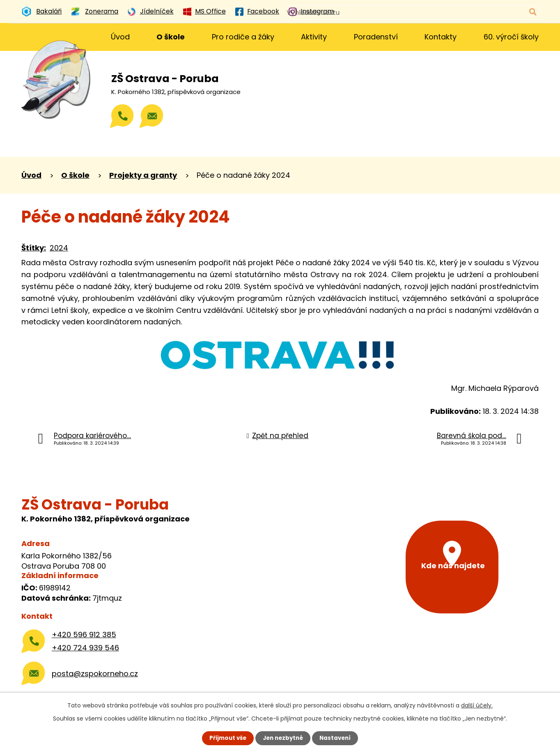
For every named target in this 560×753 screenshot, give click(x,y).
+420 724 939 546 (85, 648)
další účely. (477, 705)
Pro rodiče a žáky (243, 37)
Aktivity (314, 37)
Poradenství (376, 37)
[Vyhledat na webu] (498, 13)
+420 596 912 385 (84, 635)
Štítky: (34, 248)
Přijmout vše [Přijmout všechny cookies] (226, 738)
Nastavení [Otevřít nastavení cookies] (337, 738)
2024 (59, 248)
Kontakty (441, 37)
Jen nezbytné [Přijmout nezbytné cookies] (283, 738)
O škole (171, 37)
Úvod (120, 37)
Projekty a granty (143, 175)
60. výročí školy (511, 37)
